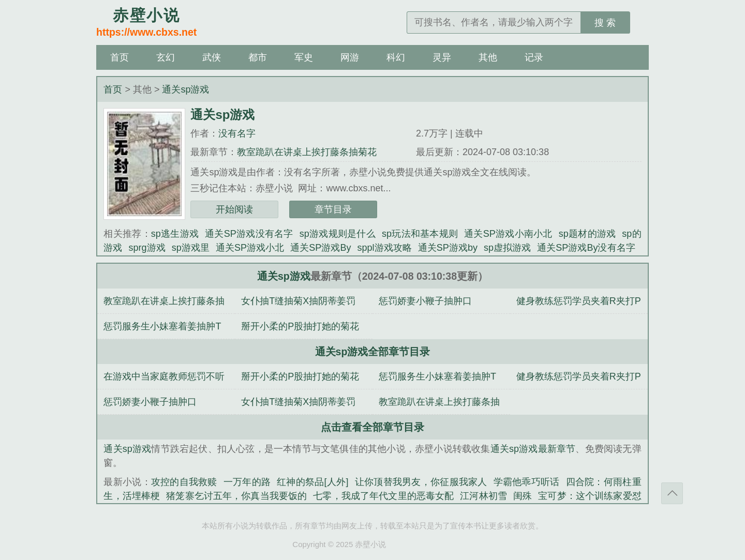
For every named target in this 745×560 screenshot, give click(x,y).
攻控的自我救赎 (184, 482)
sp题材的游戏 (587, 234)
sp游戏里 (191, 248)
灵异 (442, 57)
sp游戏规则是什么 (338, 234)
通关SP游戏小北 (250, 248)
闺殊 (523, 496)
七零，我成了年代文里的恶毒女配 (383, 496)
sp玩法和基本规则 (420, 234)
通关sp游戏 (185, 89)
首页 (120, 57)
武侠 (212, 57)
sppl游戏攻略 (384, 248)
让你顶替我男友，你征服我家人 (421, 482)
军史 (304, 57)
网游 (350, 57)
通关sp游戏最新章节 (533, 449)
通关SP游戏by (448, 248)
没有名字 (237, 133)
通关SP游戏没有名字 (249, 234)
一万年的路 (247, 482)
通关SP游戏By (321, 248)
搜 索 (605, 23)
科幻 (396, 57)
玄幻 (166, 57)
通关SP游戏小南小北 (508, 234)
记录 (534, 57)
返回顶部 (672, 493)
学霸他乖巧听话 (527, 482)
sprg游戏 (147, 248)
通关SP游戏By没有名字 (586, 248)
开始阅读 (234, 209)
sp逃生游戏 (175, 234)
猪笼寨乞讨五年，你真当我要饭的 (236, 496)
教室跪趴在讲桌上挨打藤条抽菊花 (307, 152)
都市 (258, 57)
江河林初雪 (483, 496)
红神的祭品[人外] (312, 482)
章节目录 (333, 209)
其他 (488, 57)
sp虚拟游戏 (507, 248)
